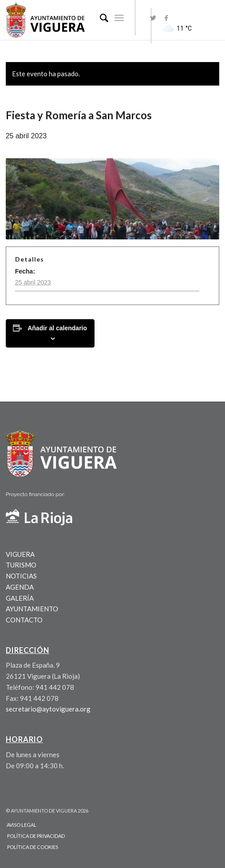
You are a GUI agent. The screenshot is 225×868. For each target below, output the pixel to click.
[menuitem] (100, 18)
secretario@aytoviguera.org (48, 709)
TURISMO (21, 565)
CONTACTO (24, 620)
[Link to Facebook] (166, 18)
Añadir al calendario (57, 328)
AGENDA (20, 587)
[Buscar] (100, 18)
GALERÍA (20, 598)
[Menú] (119, 18)
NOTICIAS (21, 576)
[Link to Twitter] (153, 18)
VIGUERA (20, 554)
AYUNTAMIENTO (32, 609)
